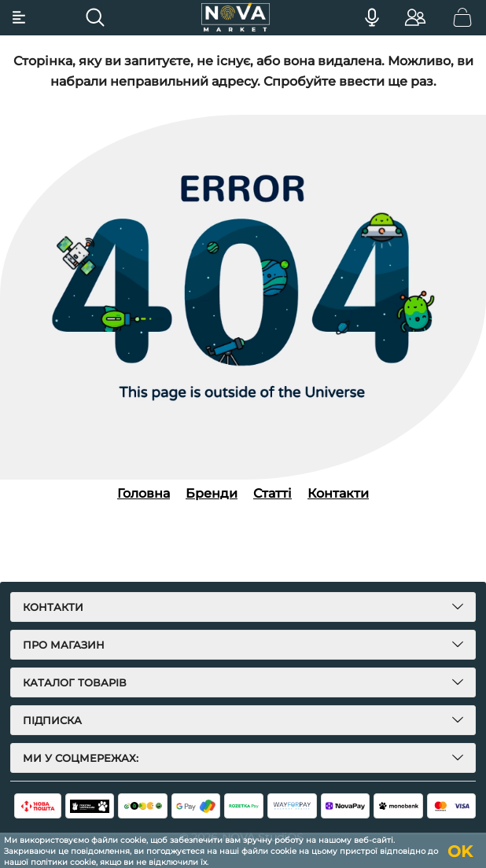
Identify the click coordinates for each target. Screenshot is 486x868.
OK (460, 851)
